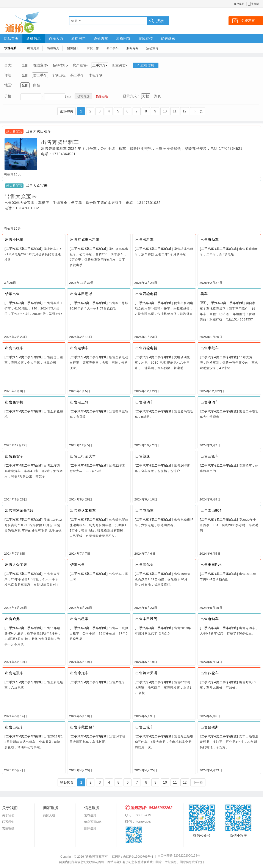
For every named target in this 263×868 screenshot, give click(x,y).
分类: (8, 65)
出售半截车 (210, 348)
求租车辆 (96, 75)
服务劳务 (132, 48)
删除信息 (90, 828)
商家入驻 (49, 815)
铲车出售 (13, 294)
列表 (157, 96)
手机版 (255, 4)
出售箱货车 (14, 456)
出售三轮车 (210, 456)
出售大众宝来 (37, 185)
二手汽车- (100, 65)
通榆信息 (34, 39)
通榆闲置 (123, 39)
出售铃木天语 (146, 673)
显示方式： (131, 96)
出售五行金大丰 (83, 456)
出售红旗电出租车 (85, 240)
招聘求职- (60, 65)
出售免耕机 (14, 402)
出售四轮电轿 (146, 294)
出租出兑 (53, 48)
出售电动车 (210, 240)
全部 (25, 65)
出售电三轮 (79, 402)
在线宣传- (41, 65)
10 (165, 111)
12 (185, 111)
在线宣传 (146, 39)
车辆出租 (59, 75)
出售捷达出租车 (83, 511)
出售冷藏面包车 (83, 727)
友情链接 (8, 828)
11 (175, 111)
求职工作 (93, 48)
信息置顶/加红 (94, 822)
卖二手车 (113, 48)
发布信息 (147, 65)
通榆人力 (56, 39)
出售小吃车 (14, 240)
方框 (146, 96)
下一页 (198, 111)
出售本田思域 (81, 294)
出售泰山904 (211, 511)
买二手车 (77, 75)
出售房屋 (33, 48)
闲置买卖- (119, 65)
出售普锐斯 (210, 727)
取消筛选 (102, 97)
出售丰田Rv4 (211, 565)
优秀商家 (168, 39)
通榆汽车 (101, 39)
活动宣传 (152, 48)
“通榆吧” (90, 857)
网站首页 (11, 39)
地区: (8, 85)
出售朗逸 (143, 456)
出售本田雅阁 (146, 619)
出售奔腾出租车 (38, 131)
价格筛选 (83, 96)
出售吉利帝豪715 (19, 511)
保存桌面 (239, 4)
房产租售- (80, 65)
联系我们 (8, 822)
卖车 (204, 294)
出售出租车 (145, 240)
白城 (37, 85)
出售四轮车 (210, 673)
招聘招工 (73, 48)
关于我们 (8, 815)
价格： (9, 96)
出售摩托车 (79, 673)
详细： (9, 75)
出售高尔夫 (145, 565)
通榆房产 (78, 39)
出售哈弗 (13, 619)
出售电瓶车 (14, 673)
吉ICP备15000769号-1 (138, 857)
